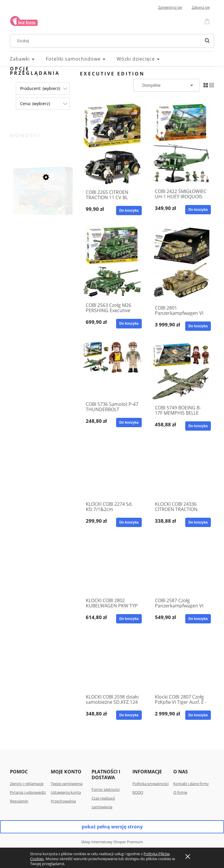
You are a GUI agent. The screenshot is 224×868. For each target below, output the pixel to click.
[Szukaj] (207, 41)
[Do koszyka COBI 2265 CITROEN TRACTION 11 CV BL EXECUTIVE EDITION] (129, 211)
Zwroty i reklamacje (27, 784)
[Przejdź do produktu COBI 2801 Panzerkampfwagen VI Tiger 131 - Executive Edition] (181, 263)
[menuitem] (28, 59)
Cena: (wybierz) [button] (35, 104)
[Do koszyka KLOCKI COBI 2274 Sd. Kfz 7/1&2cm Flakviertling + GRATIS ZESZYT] (129, 522)
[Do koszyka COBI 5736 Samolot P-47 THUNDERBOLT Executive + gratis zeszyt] (129, 422)
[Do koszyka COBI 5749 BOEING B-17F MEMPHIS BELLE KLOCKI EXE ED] (198, 426)
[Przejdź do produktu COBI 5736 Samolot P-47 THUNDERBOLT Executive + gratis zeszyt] (112, 369)
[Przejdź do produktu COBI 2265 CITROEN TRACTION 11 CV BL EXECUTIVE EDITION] (112, 144)
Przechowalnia (63, 801)
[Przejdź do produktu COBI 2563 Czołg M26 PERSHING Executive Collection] (112, 262)
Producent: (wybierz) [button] (40, 88)
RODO (138, 792)
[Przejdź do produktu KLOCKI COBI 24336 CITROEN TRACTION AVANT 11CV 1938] (181, 469)
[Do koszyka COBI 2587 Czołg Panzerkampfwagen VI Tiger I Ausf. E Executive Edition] (198, 619)
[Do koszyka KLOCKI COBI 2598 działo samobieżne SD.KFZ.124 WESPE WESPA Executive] (129, 715)
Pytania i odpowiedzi (28, 792)
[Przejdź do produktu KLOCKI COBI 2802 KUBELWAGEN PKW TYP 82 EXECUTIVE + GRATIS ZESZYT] (112, 565)
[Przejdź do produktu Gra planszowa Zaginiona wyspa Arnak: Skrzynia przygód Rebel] (43, 200)
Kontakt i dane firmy (191, 784)
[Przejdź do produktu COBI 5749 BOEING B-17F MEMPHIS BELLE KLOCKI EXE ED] (181, 371)
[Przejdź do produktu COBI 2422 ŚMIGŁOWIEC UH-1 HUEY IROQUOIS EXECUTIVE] (181, 144)
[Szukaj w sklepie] (107, 41)
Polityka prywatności (150, 784)
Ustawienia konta (66, 792)
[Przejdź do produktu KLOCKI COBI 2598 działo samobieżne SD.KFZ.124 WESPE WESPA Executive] (112, 662)
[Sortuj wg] (167, 85)
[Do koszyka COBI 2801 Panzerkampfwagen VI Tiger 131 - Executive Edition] (198, 326)
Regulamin (19, 801)
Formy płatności (106, 789)
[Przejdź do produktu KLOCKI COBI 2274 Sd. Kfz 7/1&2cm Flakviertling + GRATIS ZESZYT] (112, 469)
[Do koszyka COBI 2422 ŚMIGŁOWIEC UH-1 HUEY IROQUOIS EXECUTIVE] (198, 210)
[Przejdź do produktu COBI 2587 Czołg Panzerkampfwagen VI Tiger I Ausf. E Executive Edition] (181, 565)
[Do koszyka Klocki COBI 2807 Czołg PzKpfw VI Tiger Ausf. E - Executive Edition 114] (198, 715)
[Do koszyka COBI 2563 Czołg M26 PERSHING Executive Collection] (129, 323)
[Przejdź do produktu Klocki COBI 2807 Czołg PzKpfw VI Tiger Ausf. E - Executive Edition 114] (181, 662)
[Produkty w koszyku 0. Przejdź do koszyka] (208, 21)
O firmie (180, 792)
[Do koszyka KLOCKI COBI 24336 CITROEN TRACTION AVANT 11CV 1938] (198, 522)
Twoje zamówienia (67, 784)
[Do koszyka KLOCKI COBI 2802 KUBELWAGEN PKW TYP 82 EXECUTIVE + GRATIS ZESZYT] (129, 619)
